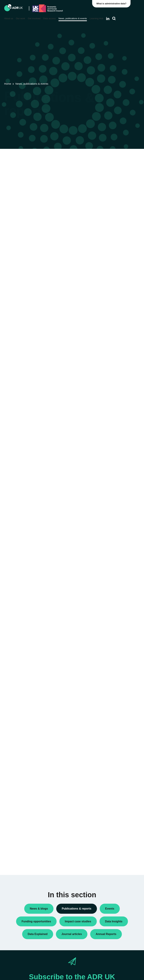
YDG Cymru (113, 309)
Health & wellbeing (116, 389)
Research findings (116, 211)
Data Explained (120, 476)
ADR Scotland (114, 282)
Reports (110, 205)
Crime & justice (114, 375)
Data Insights (113, 183)
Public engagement (117, 200)
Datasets (111, 189)
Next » (90, 188)
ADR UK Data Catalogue (60, 171)
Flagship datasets (15, 175)
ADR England (113, 268)
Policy (109, 194)
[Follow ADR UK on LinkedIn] (108, 19)
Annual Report (114, 178)
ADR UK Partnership (117, 288)
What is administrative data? (112, 4)
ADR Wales (112, 294)
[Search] (114, 19)
